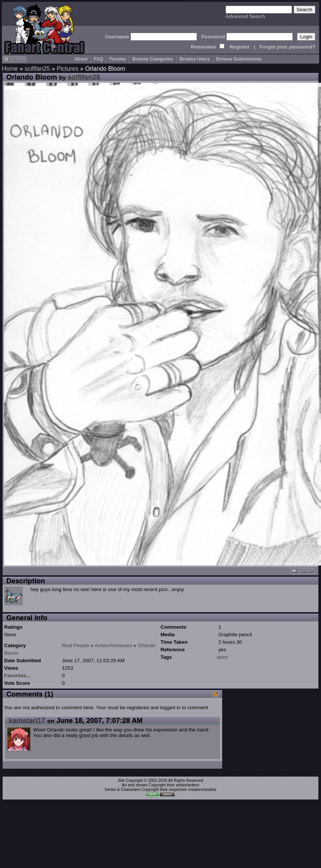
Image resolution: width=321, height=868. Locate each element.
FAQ (98, 59)
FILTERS (15, 59)
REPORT (303, 571)
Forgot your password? (287, 47)
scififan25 (37, 69)
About (81, 59)
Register (240, 47)
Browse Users (195, 59)
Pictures (68, 69)
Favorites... (17, 676)
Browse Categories (153, 59)
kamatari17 (27, 720)
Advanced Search (245, 16)
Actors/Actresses (113, 645)
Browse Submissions (239, 59)
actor (223, 657)
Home (10, 69)
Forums (118, 59)
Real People (76, 645)
